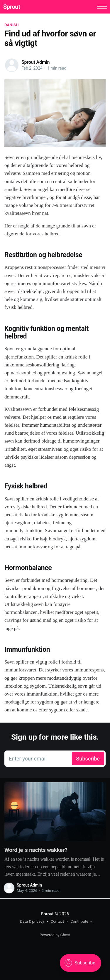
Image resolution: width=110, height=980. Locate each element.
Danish (12, 25)
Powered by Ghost (55, 935)
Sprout (13, 7)
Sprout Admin (35, 63)
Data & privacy (32, 922)
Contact (57, 922)
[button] (101, 7)
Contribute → (82, 922)
